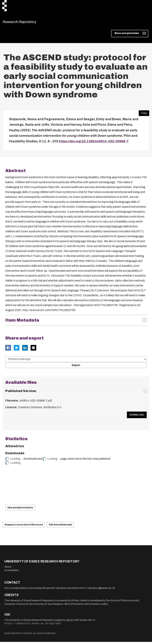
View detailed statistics (20, 510)
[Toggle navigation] (130, 36)
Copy (143, 114)
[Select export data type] (76, 361)
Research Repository (27, 23)
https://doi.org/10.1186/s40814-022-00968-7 (94, 143)
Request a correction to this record (24, 527)
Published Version (21, 393)
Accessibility (12, 572)
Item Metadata (22, 322)
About (8, 569)
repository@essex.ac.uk (101, 590)
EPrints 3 (76, 603)
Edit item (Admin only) (60, 527)
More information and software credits (86, 606)
